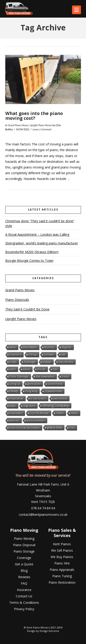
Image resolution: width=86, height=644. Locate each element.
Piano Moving (24, 530)
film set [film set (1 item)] (42, 369)
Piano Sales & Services (62, 533)
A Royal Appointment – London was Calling (37, 234)
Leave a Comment (42, 129)
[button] (76, 10)
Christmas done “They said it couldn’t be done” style (40, 223)
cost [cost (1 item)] (63, 355)
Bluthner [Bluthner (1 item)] (49, 347)
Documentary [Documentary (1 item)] (66, 362)
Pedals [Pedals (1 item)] (74, 413)
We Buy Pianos (62, 557)
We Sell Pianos (62, 550)
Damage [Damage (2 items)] (30, 362)
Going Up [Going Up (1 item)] (15, 384)
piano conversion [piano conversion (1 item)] (36, 420)
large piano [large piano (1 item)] (29, 406)
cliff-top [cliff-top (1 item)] (33, 355)
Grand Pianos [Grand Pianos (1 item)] (55, 384)
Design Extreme (49, 631)
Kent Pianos (62, 544)
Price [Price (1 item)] (72, 428)
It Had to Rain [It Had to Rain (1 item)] (38, 398)
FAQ (24, 583)
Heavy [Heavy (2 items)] (14, 391)
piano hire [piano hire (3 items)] (55, 427)
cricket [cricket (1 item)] (13, 362)
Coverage (24, 558)
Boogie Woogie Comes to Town (29, 261)
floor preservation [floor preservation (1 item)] (45, 377)
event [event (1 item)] (13, 369)
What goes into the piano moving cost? (34, 116)
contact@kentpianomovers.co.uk (43, 514)
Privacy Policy (24, 609)
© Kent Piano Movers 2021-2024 (43, 627)
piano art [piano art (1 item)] (14, 420)
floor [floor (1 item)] (55, 369)
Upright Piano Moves (41, 125)
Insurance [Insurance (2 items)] (16, 398)
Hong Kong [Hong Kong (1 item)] (31, 391)
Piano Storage (24, 551)
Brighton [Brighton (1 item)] (67, 347)
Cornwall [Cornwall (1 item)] (49, 355)
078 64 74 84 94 (43, 508)
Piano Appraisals (62, 570)
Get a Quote (24, 564)
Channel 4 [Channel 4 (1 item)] (15, 355)
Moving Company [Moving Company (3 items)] (56, 405)
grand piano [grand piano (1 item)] (34, 384)
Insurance (24, 590)
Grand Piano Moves (18, 125)
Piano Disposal (24, 545)
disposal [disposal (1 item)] (47, 362)
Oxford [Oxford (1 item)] (60, 413)
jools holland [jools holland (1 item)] (60, 398)
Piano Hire (62, 563)
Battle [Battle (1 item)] (13, 347)
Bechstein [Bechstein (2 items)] (30, 347)
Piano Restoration (62, 582)
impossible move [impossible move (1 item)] (53, 391)
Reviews (24, 577)
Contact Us (24, 596)
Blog (24, 571)
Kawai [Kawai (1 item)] (13, 406)
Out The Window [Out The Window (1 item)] (39, 413)
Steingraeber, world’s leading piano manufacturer (42, 243)
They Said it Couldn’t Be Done (27, 309)
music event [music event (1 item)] (16, 413)
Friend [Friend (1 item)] (65, 377)
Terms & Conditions (24, 603)
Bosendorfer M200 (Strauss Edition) (32, 252)
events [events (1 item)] (27, 369)
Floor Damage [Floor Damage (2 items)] (19, 376)
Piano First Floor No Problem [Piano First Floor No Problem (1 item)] (25, 428)
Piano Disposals (17, 300)
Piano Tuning (62, 576)
